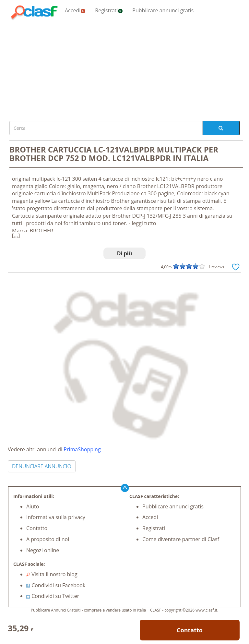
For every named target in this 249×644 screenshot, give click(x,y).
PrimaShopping (82, 449)
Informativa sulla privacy (56, 517)
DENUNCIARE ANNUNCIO (42, 466)
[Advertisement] (124, 69)
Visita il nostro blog (52, 574)
